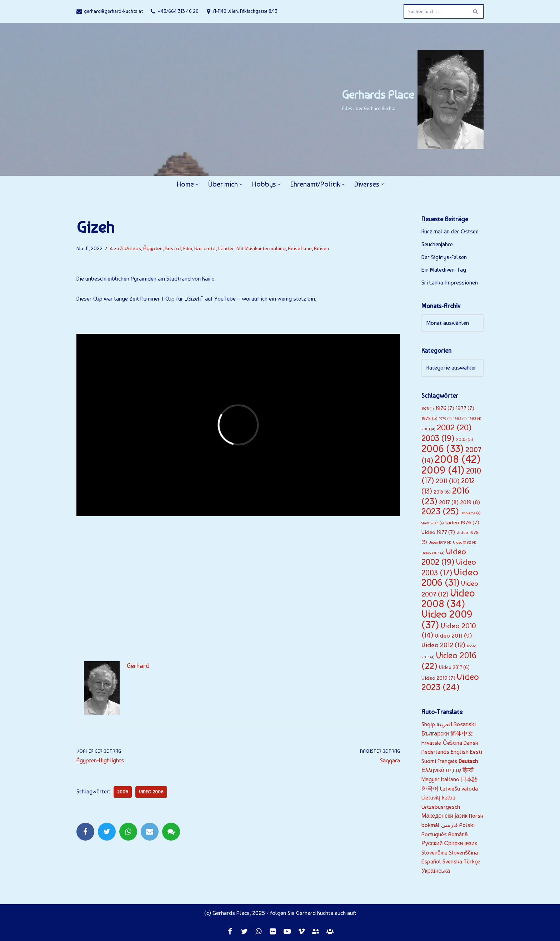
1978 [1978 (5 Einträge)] (429, 418)
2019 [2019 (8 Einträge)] (470, 502)
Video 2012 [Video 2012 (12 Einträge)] (443, 645)
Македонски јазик (444, 816)
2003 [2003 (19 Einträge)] (438, 438)
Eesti (476, 752)
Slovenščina (463, 853)
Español (431, 861)
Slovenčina (434, 853)
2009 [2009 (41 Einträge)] (443, 470)
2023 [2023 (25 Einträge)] (440, 511)
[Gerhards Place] (413, 99)
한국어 (430, 789)
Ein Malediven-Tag (444, 270)
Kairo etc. (205, 248)
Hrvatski (431, 743)
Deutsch (468, 761)
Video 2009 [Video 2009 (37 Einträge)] (447, 619)
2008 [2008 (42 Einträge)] (458, 459)
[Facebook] (230, 931)
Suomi (429, 761)
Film (188, 248)
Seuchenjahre (437, 244)
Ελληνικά (433, 770)
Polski (467, 825)
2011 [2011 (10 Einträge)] (448, 481)
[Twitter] (244, 931)
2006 (123, 792)
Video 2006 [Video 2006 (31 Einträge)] (450, 577)
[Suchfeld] (436, 11)
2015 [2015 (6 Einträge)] (442, 492)
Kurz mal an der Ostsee (450, 231)
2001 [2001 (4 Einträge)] (428, 429)
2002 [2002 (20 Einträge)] (454, 427)
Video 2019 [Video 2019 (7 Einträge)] (438, 678)
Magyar (431, 779)
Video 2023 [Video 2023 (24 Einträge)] (450, 682)
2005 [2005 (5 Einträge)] (465, 439)
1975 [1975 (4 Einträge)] (428, 409)
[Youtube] (287, 931)
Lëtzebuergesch (441, 807)
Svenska (452, 861)
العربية (444, 724)
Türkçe (472, 861)
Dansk (471, 743)
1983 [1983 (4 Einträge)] (475, 419)
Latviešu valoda (459, 789)
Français (447, 761)
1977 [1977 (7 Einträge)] (465, 408)
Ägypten (153, 248)
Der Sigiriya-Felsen (444, 257)
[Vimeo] (301, 931)
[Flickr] (273, 931)
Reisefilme (300, 248)
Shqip (428, 724)
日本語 (469, 779)
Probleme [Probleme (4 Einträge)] (471, 513)
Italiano (450, 779)
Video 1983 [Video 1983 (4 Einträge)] (433, 553)
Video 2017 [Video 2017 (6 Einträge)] (454, 667)
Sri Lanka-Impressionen (450, 283)
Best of (173, 248)
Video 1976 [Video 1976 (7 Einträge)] (462, 522)
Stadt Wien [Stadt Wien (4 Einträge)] (433, 523)
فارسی (449, 825)
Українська (436, 871)
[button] (197, 184)
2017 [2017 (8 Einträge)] (449, 502)
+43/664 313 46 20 (178, 11)
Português (434, 834)
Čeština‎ (452, 743)
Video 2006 (151, 792)
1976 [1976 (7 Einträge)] (445, 408)
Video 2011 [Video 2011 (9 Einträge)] (453, 635)
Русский (432, 843)
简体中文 (462, 734)
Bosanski (465, 724)
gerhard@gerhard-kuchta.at (113, 11)
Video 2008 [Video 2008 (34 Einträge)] (448, 598)
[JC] (330, 931)
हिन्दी (468, 770)
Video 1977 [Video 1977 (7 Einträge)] (438, 532)
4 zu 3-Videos (126, 248)
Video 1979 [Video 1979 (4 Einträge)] (440, 542)
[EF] (316, 931)
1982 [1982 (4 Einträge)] (460, 419)
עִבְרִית (453, 770)
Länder (226, 248)
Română (458, 834)
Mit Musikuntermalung (261, 248)
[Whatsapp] (259, 931)
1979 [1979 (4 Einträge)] (445, 419)
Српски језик (460, 843)
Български (435, 734)
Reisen (321, 248)
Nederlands (435, 752)
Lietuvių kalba (438, 798)
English (460, 752)
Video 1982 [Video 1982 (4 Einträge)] (465, 542)
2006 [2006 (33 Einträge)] (443, 449)
